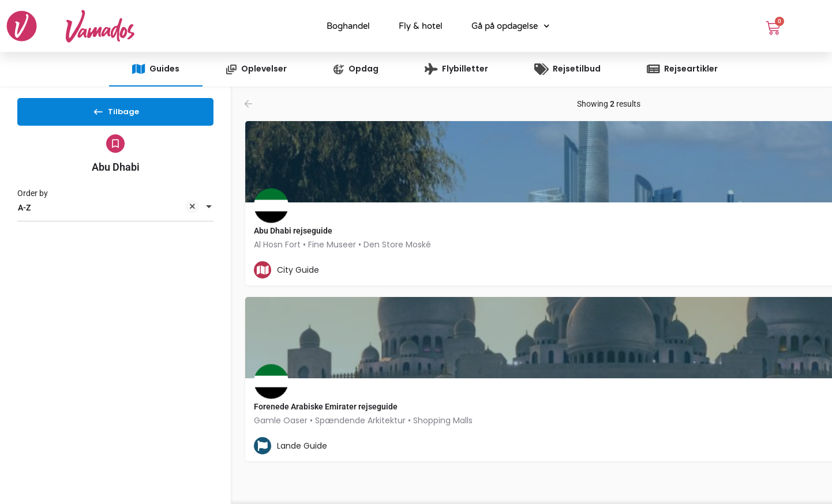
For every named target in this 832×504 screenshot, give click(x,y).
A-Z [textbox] (108, 218)
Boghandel (348, 26)
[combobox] (115, 217)
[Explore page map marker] (674, 216)
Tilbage (115, 115)
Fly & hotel (421, 26)
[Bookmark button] (458, 270)
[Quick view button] (436, 270)
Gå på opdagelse (511, 26)
